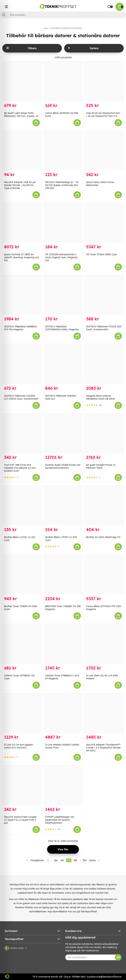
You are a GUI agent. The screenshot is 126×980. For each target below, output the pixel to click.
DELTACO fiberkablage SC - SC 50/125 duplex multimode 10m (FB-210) (62, 185)
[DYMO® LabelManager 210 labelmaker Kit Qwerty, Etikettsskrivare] (63, 785)
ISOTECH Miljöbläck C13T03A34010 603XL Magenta (62, 328)
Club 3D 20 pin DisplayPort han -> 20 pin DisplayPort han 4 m (104, 115)
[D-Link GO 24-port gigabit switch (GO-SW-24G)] (22, 713)
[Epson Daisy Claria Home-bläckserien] (104, 151)
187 (62, 860)
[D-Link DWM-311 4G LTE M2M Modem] (104, 644)
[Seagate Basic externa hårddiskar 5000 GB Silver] (104, 364)
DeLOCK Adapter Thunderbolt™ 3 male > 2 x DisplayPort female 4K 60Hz (103, 748)
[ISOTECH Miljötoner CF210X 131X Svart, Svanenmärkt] (104, 295)
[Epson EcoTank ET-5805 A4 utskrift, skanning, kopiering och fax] (22, 223)
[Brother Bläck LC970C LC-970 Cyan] (63, 505)
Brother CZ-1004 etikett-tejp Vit (103, 537)
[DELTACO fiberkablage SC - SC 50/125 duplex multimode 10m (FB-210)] (63, 151)
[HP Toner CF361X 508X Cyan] (104, 223)
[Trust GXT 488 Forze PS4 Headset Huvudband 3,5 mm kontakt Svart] (22, 433)
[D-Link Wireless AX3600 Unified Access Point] (63, 713)
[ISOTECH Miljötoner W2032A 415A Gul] (63, 364)
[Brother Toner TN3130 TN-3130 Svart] (22, 575)
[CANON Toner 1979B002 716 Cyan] (22, 644)
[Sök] (63, 15)
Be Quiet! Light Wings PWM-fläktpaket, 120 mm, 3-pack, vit (21, 115)
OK (118, 957)
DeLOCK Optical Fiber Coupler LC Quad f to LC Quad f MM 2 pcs (20, 820)
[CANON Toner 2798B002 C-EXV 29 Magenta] (63, 644)
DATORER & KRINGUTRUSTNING (66, 28)
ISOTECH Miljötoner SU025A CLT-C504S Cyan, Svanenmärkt (21, 397)
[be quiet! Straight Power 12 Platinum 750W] (104, 433)
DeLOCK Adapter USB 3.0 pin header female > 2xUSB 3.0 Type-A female (20, 185)
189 (75, 860)
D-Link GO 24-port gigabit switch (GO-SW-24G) (18, 746)
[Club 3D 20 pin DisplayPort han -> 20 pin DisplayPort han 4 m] (104, 81)
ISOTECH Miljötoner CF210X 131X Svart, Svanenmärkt (104, 328)
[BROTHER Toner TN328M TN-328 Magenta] (63, 575)
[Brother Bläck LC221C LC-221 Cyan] (22, 505)
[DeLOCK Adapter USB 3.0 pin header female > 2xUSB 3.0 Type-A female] (22, 151)
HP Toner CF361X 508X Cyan (102, 254)
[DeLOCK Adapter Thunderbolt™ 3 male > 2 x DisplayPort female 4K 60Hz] (104, 713)
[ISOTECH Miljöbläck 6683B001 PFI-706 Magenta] (22, 295)
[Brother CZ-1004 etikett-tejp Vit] (104, 505)
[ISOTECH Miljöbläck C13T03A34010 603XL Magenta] (63, 295)
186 (56, 860)
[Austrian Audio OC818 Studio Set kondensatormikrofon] (63, 433)
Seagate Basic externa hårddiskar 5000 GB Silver (100, 397)
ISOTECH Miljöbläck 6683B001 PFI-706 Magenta (21, 328)
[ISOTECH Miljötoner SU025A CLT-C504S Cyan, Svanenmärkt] (22, 364)
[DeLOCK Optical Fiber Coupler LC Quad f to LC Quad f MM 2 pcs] (22, 785)
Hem (46, 28)
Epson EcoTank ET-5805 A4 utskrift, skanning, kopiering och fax (21, 257)
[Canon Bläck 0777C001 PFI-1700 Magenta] (104, 575)
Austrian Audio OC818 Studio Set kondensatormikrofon (63, 466)
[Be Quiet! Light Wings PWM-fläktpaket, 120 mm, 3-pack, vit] (22, 81)
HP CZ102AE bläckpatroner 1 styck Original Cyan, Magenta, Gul (62, 257)
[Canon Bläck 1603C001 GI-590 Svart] (63, 81)
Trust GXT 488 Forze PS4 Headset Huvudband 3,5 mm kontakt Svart (20, 468)
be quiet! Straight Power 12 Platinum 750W (101, 466)
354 (85, 860)
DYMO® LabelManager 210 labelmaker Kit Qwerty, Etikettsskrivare (60, 820)
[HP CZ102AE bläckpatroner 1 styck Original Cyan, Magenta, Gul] (63, 223)
